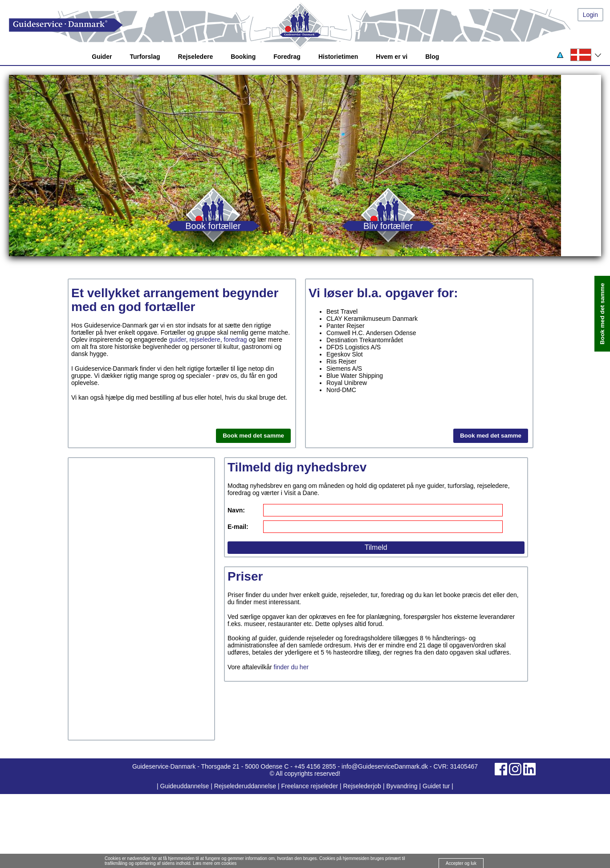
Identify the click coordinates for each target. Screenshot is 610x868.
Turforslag (145, 57)
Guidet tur (436, 786)
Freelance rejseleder (309, 786)
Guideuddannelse (186, 786)
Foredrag (287, 57)
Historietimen (338, 57)
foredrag (235, 340)
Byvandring (402, 786)
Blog (432, 57)
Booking (243, 57)
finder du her (291, 667)
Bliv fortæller (388, 226)
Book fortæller (213, 226)
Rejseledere (196, 57)
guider (178, 340)
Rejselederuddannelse (246, 786)
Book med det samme (253, 436)
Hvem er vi (392, 57)
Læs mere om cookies (215, 863)
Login (590, 15)
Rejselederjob (362, 786)
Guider (102, 57)
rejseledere (205, 340)
